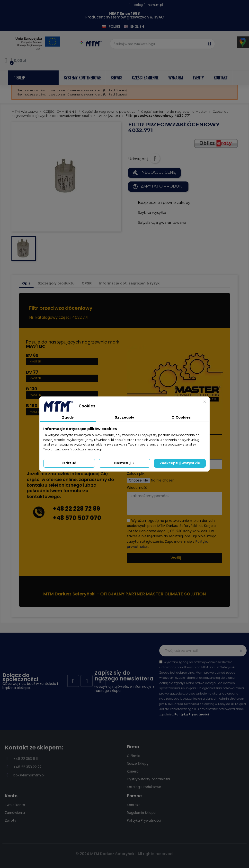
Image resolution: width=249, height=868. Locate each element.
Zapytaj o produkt (158, 187)
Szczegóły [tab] (124, 417)
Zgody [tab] (68, 417)
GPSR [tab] (87, 283)
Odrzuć (69, 463)
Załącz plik (136, 474)
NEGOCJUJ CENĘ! (154, 173)
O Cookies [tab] (181, 417)
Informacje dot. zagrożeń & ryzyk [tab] (129, 283)
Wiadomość (137, 488)
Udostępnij (155, 158)
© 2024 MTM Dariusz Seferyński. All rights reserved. (125, 854)
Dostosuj (124, 463)
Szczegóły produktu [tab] (56, 283)
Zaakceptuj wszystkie (180, 463)
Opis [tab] (26, 283)
